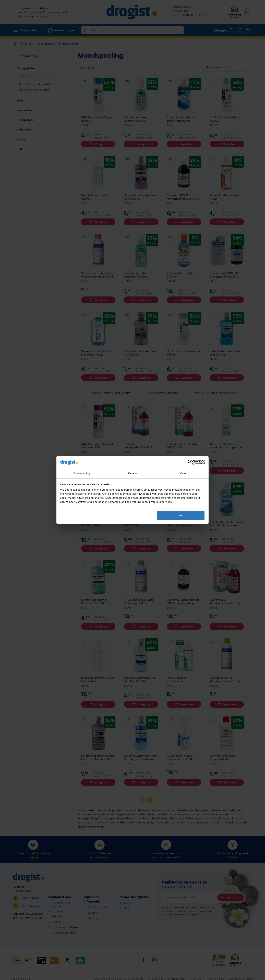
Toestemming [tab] (82, 473)
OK (181, 515)
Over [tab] (183, 473)
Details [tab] (132, 473)
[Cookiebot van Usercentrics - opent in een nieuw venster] (190, 462)
